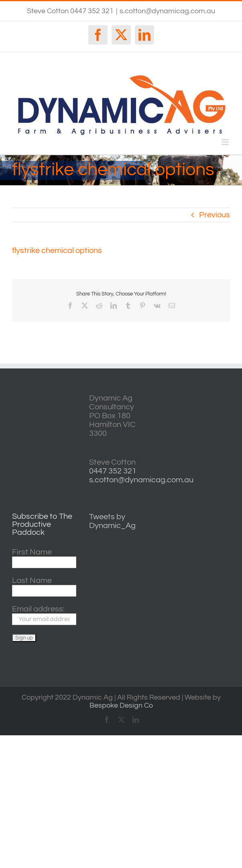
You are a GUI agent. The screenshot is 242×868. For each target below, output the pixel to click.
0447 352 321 (113, 471)
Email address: (38, 609)
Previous (215, 215)
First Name (32, 552)
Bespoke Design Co (121, 705)
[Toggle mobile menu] (226, 142)
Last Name (32, 581)
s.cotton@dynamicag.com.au (167, 11)
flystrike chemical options (57, 251)
